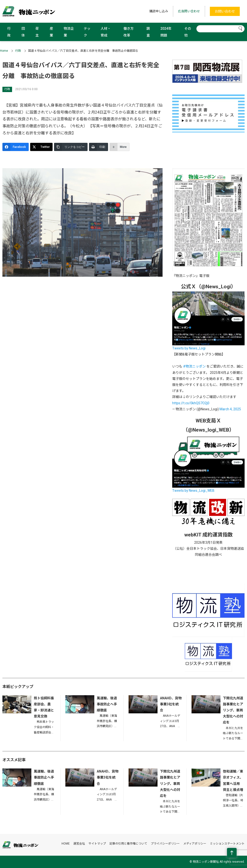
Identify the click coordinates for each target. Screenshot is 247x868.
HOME (66, 844)
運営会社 (79, 844)
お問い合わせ (225, 11)
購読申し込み (159, 11)
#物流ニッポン (194, 366)
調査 (148, 32)
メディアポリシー (195, 844)
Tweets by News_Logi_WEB (193, 491)
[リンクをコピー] (71, 147)
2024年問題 (166, 32)
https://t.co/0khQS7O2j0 (191, 403)
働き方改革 (129, 32)
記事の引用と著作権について (128, 844)
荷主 (37, 32)
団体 (23, 32)
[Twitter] (41, 147)
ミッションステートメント (227, 844)
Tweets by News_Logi (189, 348)
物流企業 (69, 32)
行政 (9, 32)
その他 (188, 32)
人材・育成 (106, 32)
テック (87, 32)
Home (4, 51)
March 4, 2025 (230, 409)
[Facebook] (16, 147)
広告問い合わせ (189, 11)
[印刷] (99, 147)
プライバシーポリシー (165, 844)
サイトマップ (97, 844)
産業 (51, 32)
